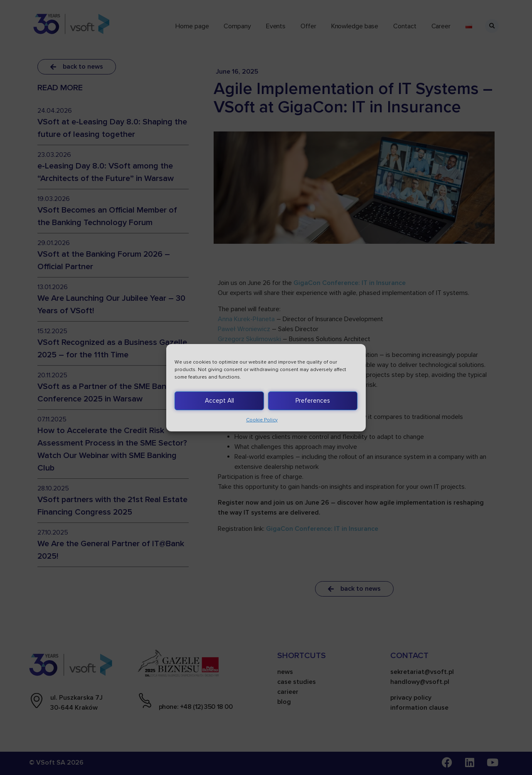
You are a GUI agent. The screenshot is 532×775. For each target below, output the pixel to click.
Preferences (313, 401)
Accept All (219, 401)
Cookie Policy (262, 420)
